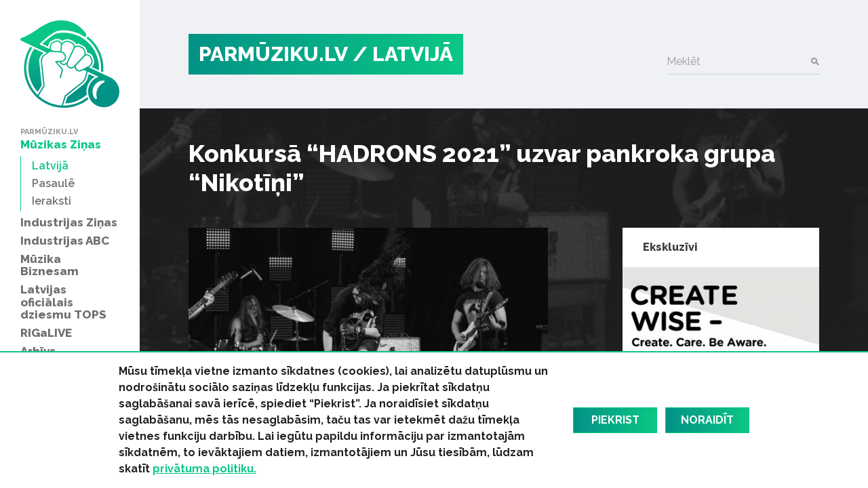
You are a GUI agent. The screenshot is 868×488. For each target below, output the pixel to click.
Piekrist (615, 420)
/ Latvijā (403, 54)
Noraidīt (707, 420)
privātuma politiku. (204, 469)
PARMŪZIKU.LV (273, 54)
